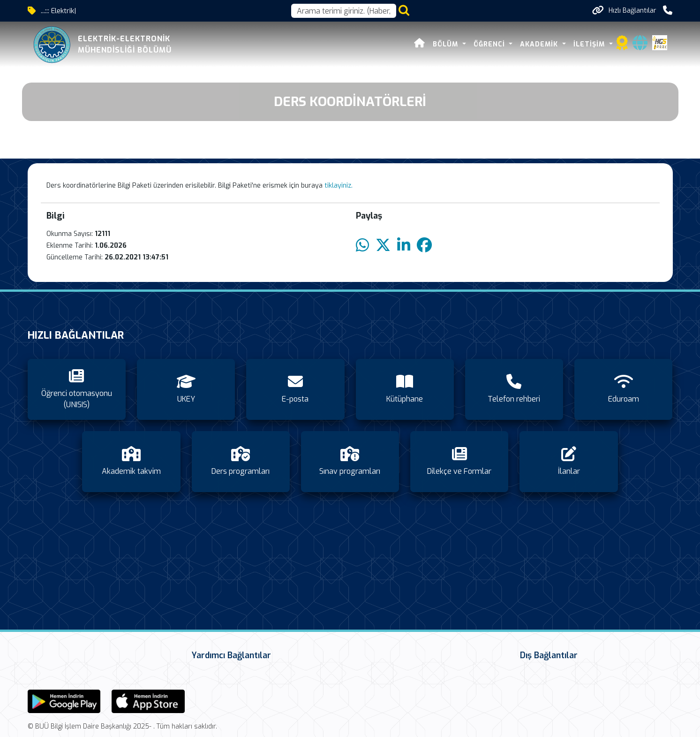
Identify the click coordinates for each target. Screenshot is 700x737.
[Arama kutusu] (344, 11)
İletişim (590, 44)
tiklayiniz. (339, 186)
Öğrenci (490, 44)
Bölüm (447, 44)
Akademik (540, 44)
